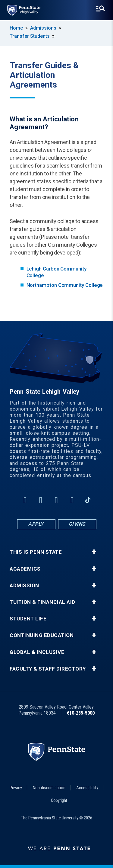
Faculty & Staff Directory (48, 669)
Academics (25, 569)
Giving (77, 524)
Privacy (16, 788)
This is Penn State (36, 552)
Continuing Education (42, 635)
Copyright (59, 800)
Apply (36, 524)
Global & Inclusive (37, 652)
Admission (24, 586)
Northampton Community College (65, 285)
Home (16, 28)
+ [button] (94, 552)
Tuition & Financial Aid (42, 602)
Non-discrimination (49, 788)
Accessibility (87, 788)
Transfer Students (30, 36)
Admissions (43, 28)
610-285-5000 (81, 713)
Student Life (28, 619)
